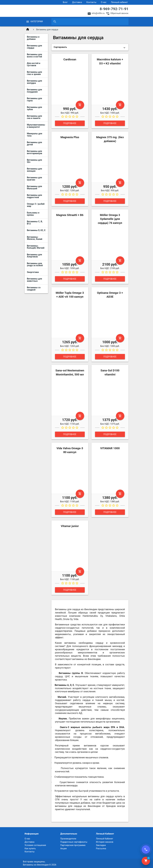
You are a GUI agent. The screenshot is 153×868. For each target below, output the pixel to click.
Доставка (77, 2)
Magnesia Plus (70, 137)
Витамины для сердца (34, 47)
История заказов (105, 842)
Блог (65, 2)
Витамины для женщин (34, 170)
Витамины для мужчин (34, 179)
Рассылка (101, 849)
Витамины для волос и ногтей (34, 56)
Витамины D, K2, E (36, 230)
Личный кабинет (119, 2)
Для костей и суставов (34, 64)
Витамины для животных (34, 280)
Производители (68, 839)
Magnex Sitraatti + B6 (70, 215)
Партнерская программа (73, 845)
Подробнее (70, 123)
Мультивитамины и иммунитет (36, 126)
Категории (37, 22)
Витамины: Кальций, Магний (36, 247)
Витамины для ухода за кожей (35, 265)
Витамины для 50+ (34, 161)
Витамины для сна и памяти (34, 117)
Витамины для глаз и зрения (34, 73)
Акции (63, 849)
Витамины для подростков (34, 196)
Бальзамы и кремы (33, 214)
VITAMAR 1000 (110, 448)
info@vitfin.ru (98, 13)
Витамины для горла (34, 100)
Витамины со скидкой (34, 289)
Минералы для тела (35, 135)
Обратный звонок (119, 13)
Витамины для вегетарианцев (35, 152)
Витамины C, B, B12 (35, 223)
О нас (104, 2)
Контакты (91, 2)
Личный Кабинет (105, 839)
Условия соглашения (35, 845)
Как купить (30, 849)
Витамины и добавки (33, 38)
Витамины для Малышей (34, 187)
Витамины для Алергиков (34, 256)
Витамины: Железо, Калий (35, 238)
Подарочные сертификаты (74, 842)
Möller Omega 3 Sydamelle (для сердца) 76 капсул (110, 219)
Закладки (101, 845)
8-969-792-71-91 (114, 9)
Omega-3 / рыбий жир (36, 205)
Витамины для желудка (34, 82)
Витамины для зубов (34, 108)
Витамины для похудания (34, 91)
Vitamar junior (70, 526)
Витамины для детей (34, 144)
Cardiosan (70, 59)
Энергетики (33, 272)
